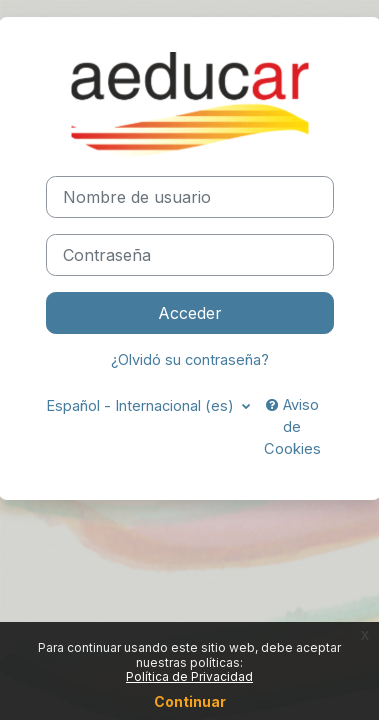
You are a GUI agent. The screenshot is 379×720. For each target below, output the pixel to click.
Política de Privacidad (189, 676)
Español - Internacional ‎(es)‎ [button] (142, 406)
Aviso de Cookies (292, 427)
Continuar (190, 701)
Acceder (190, 313)
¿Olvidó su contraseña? (190, 360)
